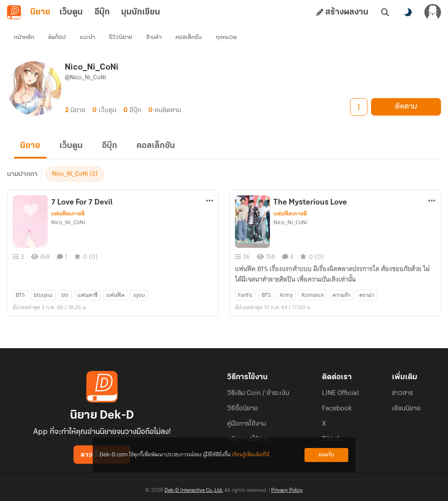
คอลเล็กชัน (189, 37)
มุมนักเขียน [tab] (141, 12)
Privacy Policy (287, 490)
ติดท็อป (57, 37)
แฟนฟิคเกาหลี (68, 214)
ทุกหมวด (226, 37)
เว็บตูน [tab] (71, 12)
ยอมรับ (326, 455)
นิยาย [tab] (40, 12)
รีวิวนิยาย (121, 37)
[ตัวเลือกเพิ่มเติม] (210, 201)
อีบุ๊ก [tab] (102, 12)
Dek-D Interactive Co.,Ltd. (194, 490)
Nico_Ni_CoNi (70, 174)
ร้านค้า (154, 37)
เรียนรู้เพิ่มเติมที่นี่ (251, 455)
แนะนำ (87, 37)
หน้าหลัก (24, 37)
